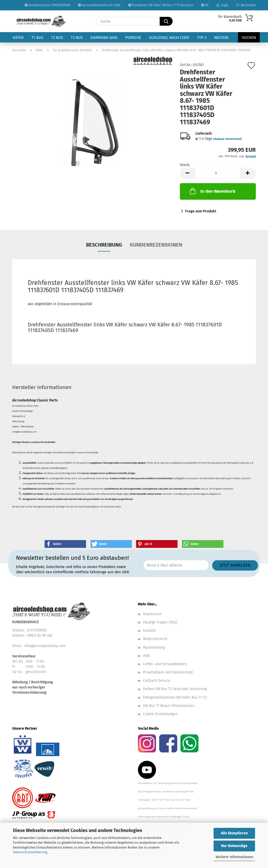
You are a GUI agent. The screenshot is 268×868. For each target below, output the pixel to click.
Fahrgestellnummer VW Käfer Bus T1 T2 (175, 697)
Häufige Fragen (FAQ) (160, 622)
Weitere (221, 38)
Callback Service (157, 681)
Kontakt (149, 631)
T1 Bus (37, 38)
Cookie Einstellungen (160, 714)
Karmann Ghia (104, 38)
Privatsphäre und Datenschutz (168, 672)
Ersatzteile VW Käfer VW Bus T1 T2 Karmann (161, 5)
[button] (188, 173)
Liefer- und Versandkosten (165, 664)
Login (222, 5)
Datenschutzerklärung (30, 852)
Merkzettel (246, 5)
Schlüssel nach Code (169, 38)
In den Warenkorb (212, 191)
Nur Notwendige (234, 846)
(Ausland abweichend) (228, 139)
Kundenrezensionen (156, 245)
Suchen (249, 38)
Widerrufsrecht (155, 639)
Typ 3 (202, 38)
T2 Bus (57, 38)
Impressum (152, 614)
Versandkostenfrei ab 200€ (99, 5)
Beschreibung (104, 245)
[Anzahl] (218, 173)
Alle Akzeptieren (234, 833)
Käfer (18, 38)
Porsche (133, 38)
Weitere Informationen (234, 857)
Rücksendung (154, 647)
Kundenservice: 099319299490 (47, 5)
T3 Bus (77, 38)
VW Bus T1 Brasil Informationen (169, 706)
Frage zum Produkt (201, 211)
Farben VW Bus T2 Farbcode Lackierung (175, 689)
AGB (146, 656)
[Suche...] (166, 21)
